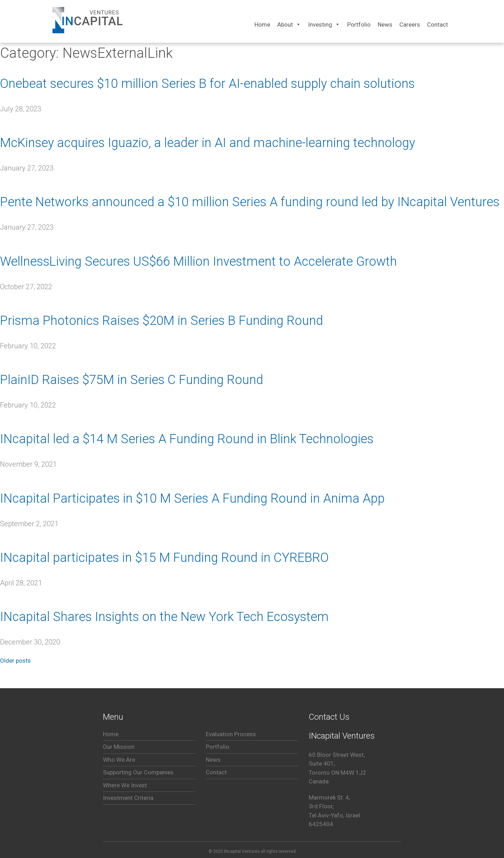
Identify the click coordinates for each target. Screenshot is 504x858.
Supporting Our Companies (138, 772)
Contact (216, 772)
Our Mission (119, 747)
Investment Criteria (128, 798)
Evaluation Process (231, 734)
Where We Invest (125, 785)
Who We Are (119, 760)
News (213, 760)
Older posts (15, 661)
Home (111, 734)
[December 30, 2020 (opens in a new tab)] (30, 642)
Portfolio (218, 747)
